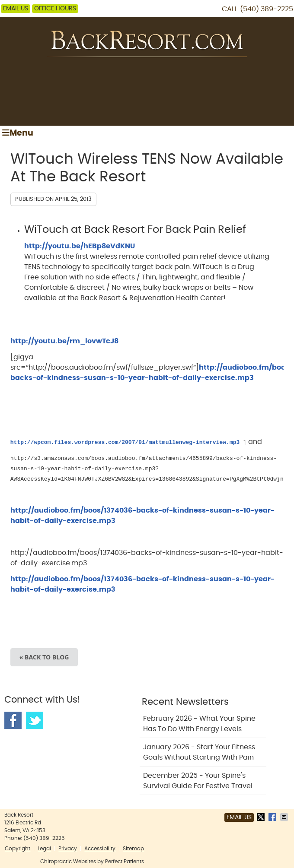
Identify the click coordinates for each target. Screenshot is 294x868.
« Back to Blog (44, 657)
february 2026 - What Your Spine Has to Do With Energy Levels (199, 724)
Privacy (68, 849)
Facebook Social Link (13, 720)
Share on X (262, 817)
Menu (18, 133)
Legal (44, 849)
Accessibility (100, 849)
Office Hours (55, 9)
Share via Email (285, 817)
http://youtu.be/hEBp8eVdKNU (80, 246)
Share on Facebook (273, 817)
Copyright (18, 849)
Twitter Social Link (35, 720)
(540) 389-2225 (267, 9)
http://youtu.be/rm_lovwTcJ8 (64, 341)
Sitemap (133, 849)
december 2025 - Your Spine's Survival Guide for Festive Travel (198, 781)
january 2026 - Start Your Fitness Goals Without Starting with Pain (199, 752)
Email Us (16, 9)
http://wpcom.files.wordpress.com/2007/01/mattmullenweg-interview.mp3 (125, 442)
